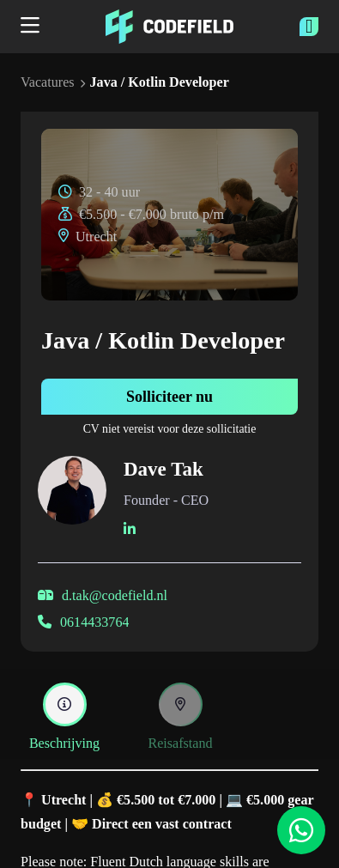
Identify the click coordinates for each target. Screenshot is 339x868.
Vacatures (48, 82)
